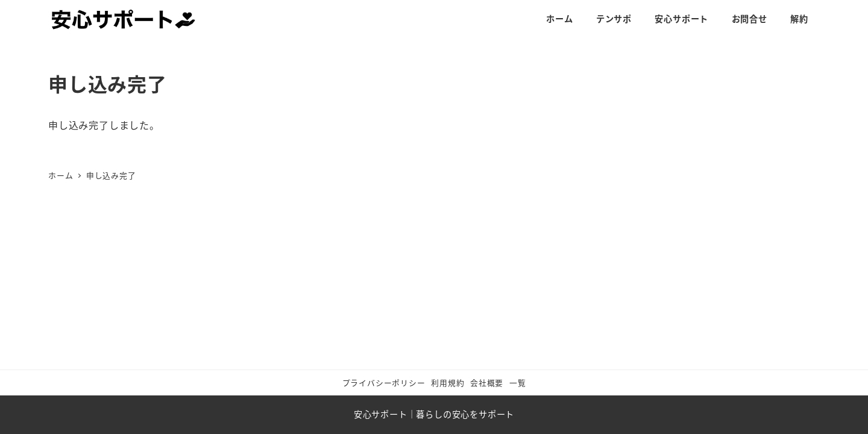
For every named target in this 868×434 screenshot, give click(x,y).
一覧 (518, 382)
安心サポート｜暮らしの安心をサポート (434, 414)
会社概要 (487, 382)
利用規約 (448, 382)
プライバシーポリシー (384, 382)
